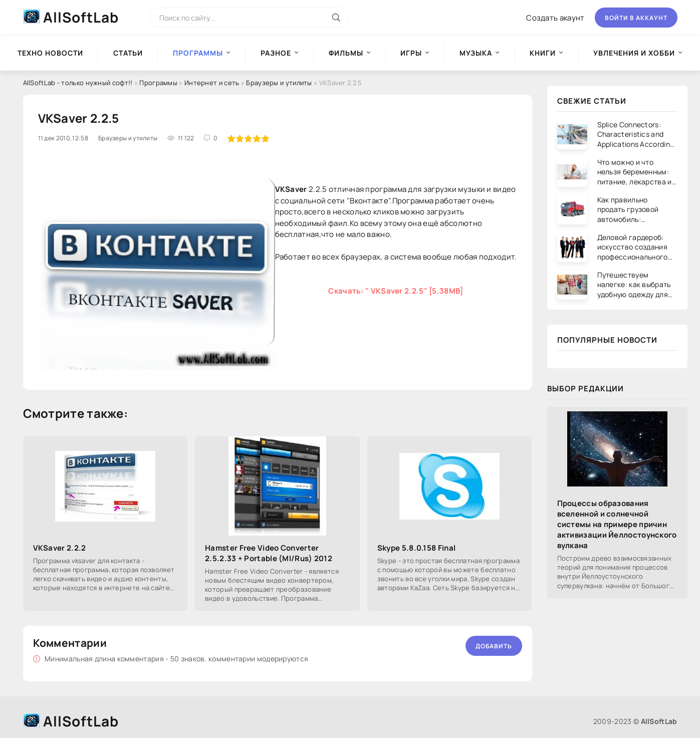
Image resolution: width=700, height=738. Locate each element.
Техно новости (50, 53)
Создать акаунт (555, 18)
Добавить (494, 646)
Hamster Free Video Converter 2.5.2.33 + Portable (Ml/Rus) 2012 (269, 553)
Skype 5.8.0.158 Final (416, 548)
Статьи (128, 53)
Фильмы (346, 53)
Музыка (476, 53)
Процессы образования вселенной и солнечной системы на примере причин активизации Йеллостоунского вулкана (617, 524)
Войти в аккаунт (636, 18)
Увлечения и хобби (634, 53)
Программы (158, 83)
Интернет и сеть (212, 83)
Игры (411, 53)
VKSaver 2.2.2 (60, 548)
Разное (276, 53)
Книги (543, 53)
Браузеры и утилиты (279, 83)
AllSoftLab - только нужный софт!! (78, 83)
